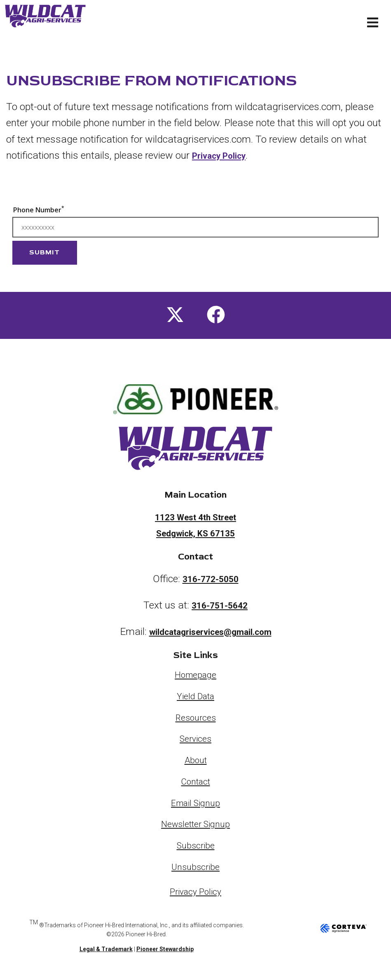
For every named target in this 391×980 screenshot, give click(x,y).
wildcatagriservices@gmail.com (210, 633)
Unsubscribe (195, 868)
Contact (196, 783)
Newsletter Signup (195, 826)
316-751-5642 (220, 607)
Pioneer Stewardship (165, 952)
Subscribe (195, 847)
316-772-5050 (211, 581)
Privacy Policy (225, 155)
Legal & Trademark (106, 952)
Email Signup (196, 805)
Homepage (196, 677)
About (196, 762)
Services (196, 741)
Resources (195, 719)
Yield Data (196, 698)
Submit (44, 252)
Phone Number (39, 209)
